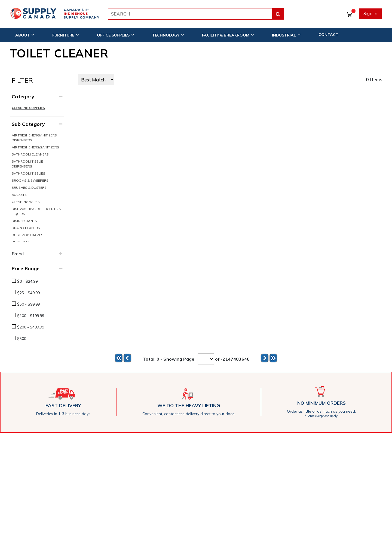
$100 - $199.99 (31, 316)
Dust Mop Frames (27, 235)
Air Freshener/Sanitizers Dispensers (34, 138)
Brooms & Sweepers (30, 180)
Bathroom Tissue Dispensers (27, 164)
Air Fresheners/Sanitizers (35, 147)
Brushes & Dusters (29, 188)
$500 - (23, 339)
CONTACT (328, 35)
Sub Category (28, 124)
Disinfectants (24, 221)
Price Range (26, 268)
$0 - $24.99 (27, 281)
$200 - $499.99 (31, 327)
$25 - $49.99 (28, 293)
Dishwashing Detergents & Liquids (36, 211)
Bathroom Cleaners (30, 154)
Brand (18, 254)
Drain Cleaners (26, 228)
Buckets (19, 195)
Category (23, 97)
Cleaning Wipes (26, 202)
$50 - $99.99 (28, 304)
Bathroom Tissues (28, 173)
